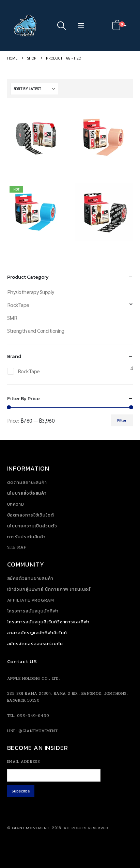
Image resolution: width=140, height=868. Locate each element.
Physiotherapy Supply (31, 292)
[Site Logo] (26, 26)
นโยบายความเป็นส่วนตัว (32, 526)
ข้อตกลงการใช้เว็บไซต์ (31, 515)
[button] (61, 26)
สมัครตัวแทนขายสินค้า (30, 578)
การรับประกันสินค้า (27, 537)
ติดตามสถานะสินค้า (27, 482)
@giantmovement (38, 731)
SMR (12, 318)
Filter (122, 420)
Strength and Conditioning (36, 331)
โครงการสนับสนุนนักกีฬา (33, 611)
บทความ (16, 504)
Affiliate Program (31, 600)
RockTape (18, 305)
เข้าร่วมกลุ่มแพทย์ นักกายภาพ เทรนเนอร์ (49, 589)
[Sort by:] (34, 89)
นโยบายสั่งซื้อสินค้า (27, 493)
